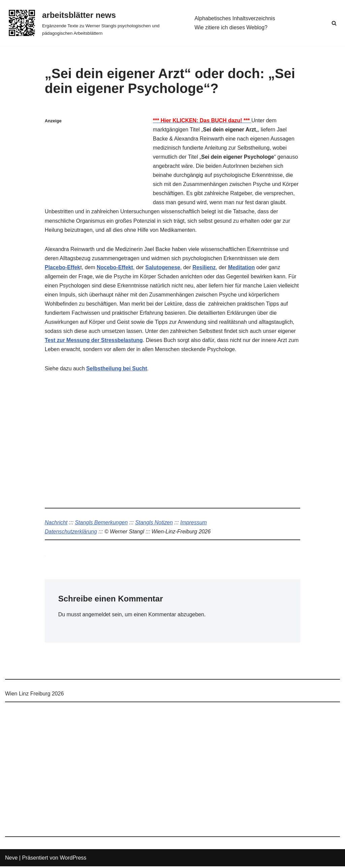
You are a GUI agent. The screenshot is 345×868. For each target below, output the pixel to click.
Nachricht (56, 524)
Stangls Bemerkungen (102, 524)
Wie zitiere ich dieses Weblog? (231, 27)
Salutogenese (163, 268)
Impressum (194, 524)
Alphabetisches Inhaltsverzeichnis (235, 18)
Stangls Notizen (154, 524)
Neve (11, 859)
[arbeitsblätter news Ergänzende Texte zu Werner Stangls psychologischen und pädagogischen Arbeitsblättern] (94, 23)
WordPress (73, 859)
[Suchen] (334, 23)
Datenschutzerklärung (71, 533)
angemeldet (97, 616)
